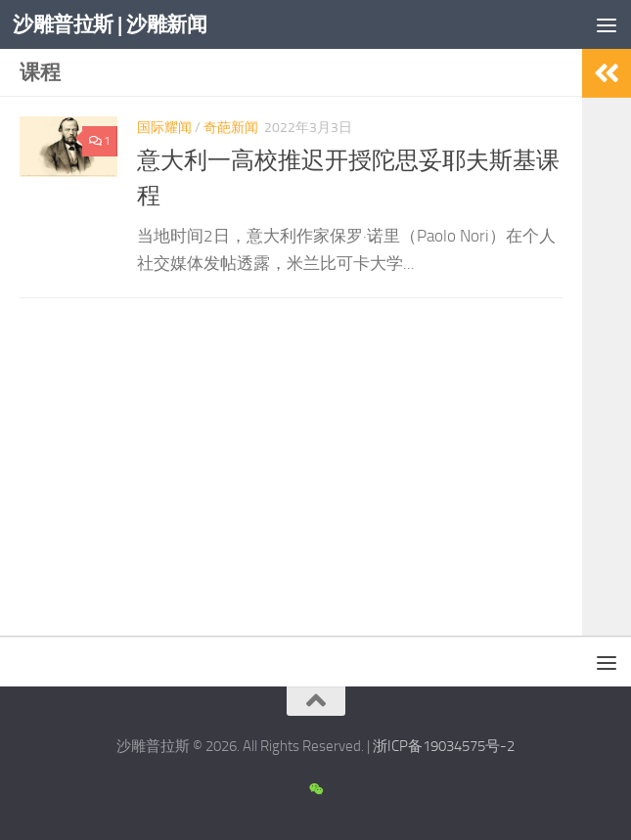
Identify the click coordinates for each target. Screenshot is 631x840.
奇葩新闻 (231, 128)
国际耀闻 (164, 128)
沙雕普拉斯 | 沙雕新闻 (110, 24)
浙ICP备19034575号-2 (444, 746)
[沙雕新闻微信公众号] (315, 790)
